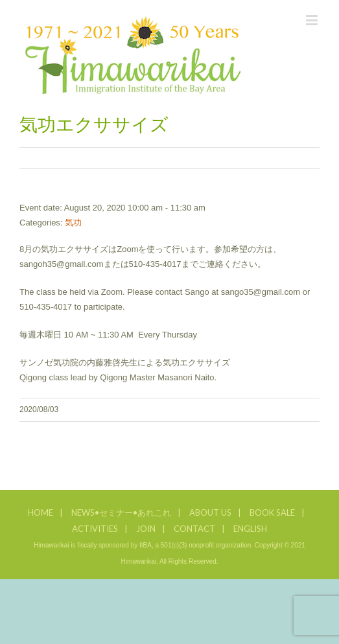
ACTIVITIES (95, 529)
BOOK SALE (272, 512)
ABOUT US (210, 512)
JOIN (146, 529)
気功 (73, 223)
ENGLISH (250, 529)
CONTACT (194, 529)
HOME (41, 512)
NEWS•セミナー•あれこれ (121, 512)
